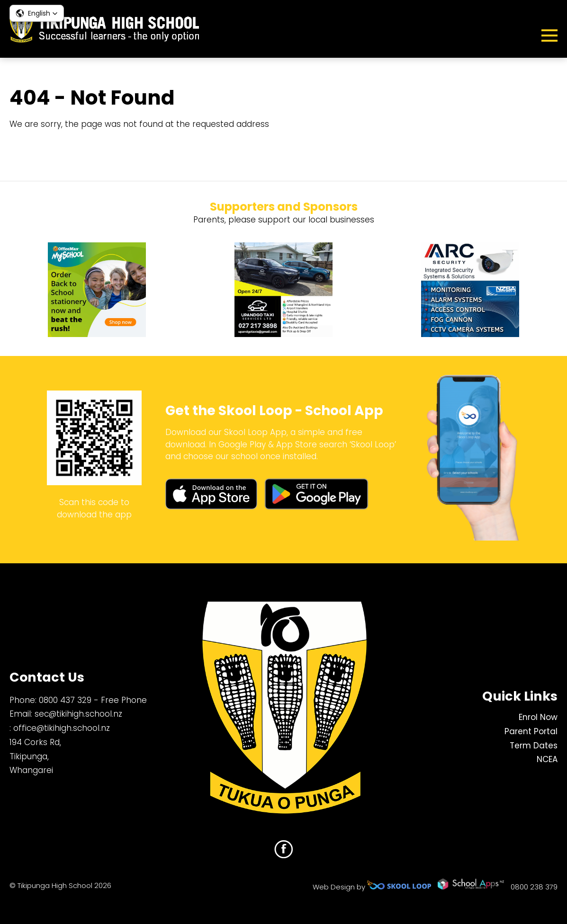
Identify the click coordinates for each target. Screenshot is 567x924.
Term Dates (534, 746)
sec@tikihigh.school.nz (78, 714)
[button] (37, 13)
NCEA (547, 759)
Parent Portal (531, 731)
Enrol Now (538, 717)
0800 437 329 (65, 700)
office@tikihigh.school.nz (62, 728)
